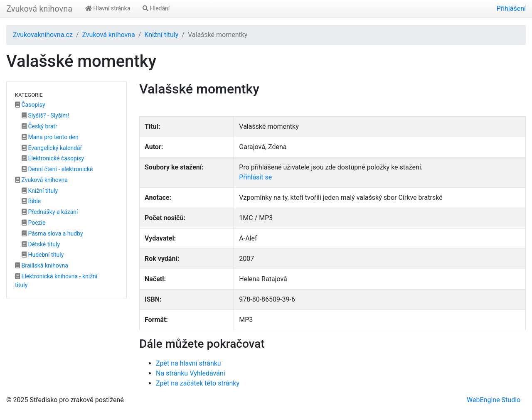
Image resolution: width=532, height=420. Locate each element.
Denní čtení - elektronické (57, 169)
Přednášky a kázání (50, 212)
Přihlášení (511, 9)
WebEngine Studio (494, 400)
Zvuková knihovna (39, 9)
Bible (31, 201)
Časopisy (30, 105)
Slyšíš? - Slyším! (45, 115)
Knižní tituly (161, 35)
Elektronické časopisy (53, 158)
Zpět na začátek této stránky (198, 383)
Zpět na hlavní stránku (188, 363)
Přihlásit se (255, 177)
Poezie (33, 223)
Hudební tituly (43, 255)
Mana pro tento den (50, 137)
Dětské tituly (41, 244)
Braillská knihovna (42, 265)
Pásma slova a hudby (52, 233)
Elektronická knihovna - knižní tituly (56, 281)
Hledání (156, 8)
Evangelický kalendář (52, 148)
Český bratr (39, 126)
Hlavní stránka (108, 8)
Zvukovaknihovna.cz (43, 35)
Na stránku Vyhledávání (191, 373)
